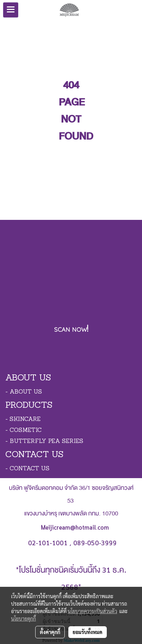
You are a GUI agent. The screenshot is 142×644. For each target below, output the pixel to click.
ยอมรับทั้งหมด (88, 632)
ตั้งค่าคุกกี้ (50, 632)
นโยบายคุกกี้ (23, 618)
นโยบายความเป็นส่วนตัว (92, 611)
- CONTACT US (27, 469)
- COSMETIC (23, 431)
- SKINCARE (23, 420)
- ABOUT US (24, 392)
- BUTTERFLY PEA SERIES (44, 442)
